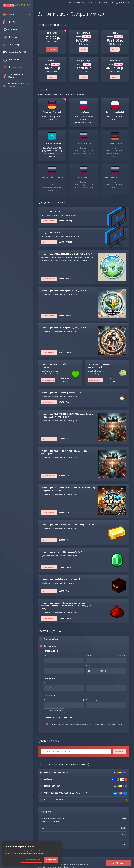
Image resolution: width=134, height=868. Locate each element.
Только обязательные (31, 860)
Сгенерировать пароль (54, 711)
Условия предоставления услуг (79, 865)
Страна (46, 683)
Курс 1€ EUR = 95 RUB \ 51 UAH (104, 3)
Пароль (46, 700)
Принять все (51, 860)
